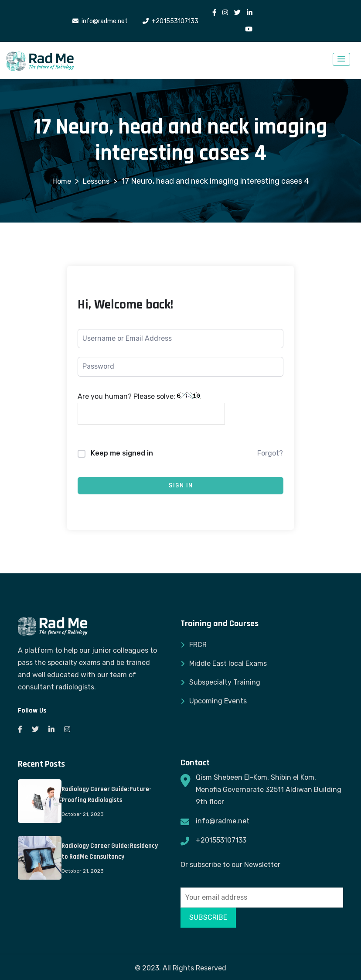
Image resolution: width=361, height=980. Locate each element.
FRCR (198, 645)
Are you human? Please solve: (151, 408)
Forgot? (270, 453)
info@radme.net (223, 821)
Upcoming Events (218, 701)
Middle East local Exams (228, 663)
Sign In (181, 485)
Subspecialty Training (225, 682)
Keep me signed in (122, 453)
